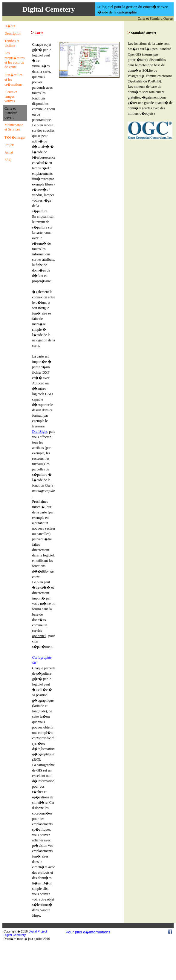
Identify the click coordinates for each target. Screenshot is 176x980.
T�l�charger (15, 137)
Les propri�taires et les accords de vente (14, 60)
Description (13, 33)
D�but (10, 26)
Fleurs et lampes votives (11, 96)
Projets (9, 145)
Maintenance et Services (14, 127)
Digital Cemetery (15, 935)
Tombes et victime (12, 43)
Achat (9, 152)
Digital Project (38, 931)
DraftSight (40, 432)
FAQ (8, 160)
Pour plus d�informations (88, 932)
